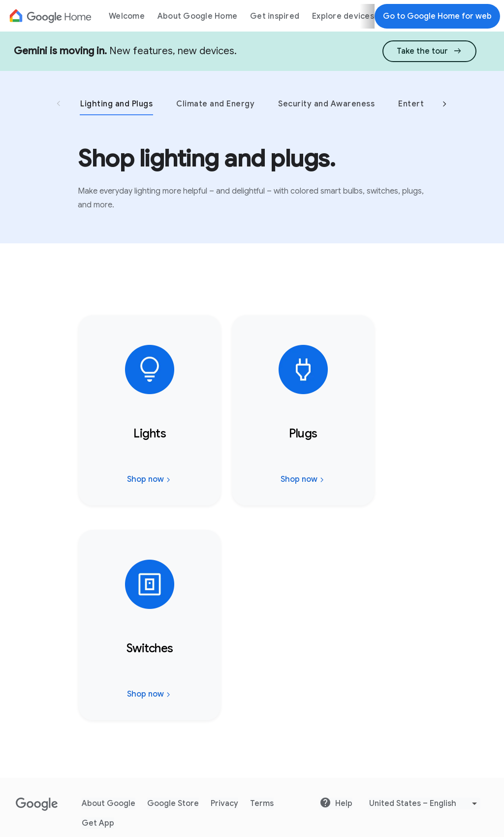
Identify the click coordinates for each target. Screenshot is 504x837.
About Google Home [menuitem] (197, 16)
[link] (429, 50)
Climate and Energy (215, 104)
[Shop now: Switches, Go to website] (150, 627)
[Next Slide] (444, 105)
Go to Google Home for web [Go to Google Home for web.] (437, 16)
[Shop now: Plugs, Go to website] (303, 412)
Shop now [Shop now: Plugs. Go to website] (303, 481)
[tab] (128, 103)
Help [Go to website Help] (336, 803)
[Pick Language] (424, 804)
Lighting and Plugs (116, 104)
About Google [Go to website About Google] (109, 804)
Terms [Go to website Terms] (262, 804)
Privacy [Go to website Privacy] (224, 804)
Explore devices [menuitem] (343, 16)
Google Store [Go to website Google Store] (173, 804)
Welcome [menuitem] (127, 16)
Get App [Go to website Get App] (98, 823)
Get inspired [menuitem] (275, 16)
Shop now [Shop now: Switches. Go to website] (150, 696)
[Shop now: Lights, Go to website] (150, 412)
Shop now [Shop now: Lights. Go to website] (150, 481)
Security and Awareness (326, 104)
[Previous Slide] (59, 105)
